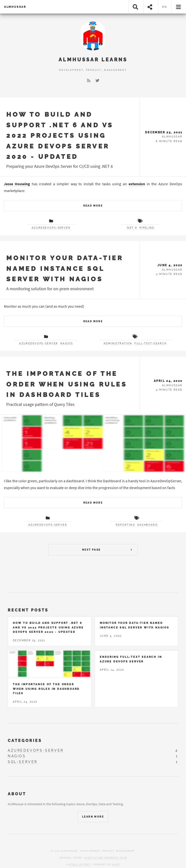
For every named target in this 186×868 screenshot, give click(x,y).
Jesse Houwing (17, 184)
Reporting (125, 525)
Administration (118, 343)
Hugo (116, 865)
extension (137, 184)
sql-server (23, 762)
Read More (93, 206)
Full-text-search (151, 343)
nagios (67, 343)
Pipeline (147, 228)
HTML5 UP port (80, 865)
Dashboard (148, 525)
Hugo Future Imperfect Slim (105, 858)
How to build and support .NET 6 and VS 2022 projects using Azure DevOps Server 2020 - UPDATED (60, 135)
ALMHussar (15, 7)
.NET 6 (132, 228)
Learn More (93, 817)
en (165, 7)
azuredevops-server (51, 228)
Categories (25, 741)
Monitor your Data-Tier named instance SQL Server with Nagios (65, 268)
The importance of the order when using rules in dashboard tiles (67, 384)
